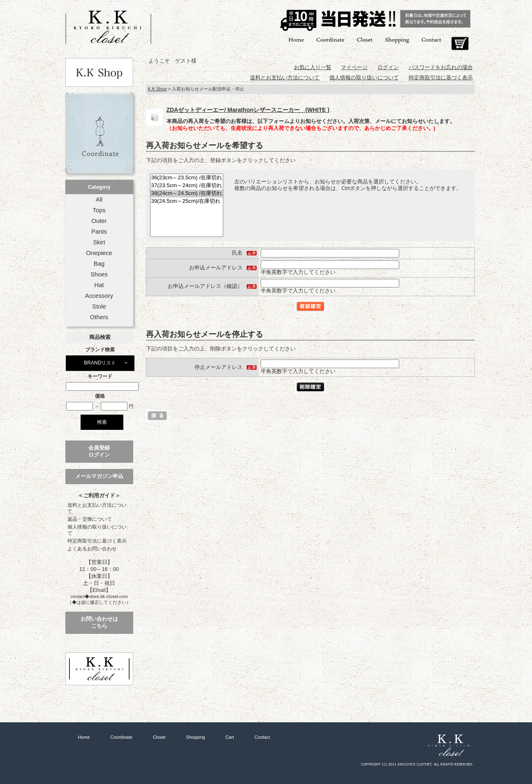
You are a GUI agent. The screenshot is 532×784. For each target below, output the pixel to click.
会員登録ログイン (99, 451)
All (99, 199)
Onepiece (99, 253)
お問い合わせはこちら (99, 622)
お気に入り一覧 (313, 67)
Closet (365, 39)
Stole (99, 306)
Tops (99, 210)
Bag (99, 264)
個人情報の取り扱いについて (97, 530)
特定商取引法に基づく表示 (97, 541)
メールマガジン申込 (99, 476)
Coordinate (330, 39)
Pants (99, 232)
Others (99, 317)
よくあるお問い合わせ (92, 549)
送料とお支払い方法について (97, 508)
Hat (99, 285)
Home (296, 39)
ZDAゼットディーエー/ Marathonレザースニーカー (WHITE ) (248, 110)
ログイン (388, 67)
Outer (99, 221)
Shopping (397, 39)
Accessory (99, 296)
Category (99, 187)
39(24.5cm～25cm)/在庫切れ (187, 201)
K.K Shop (157, 89)
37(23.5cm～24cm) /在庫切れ (187, 186)
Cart (460, 44)
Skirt (99, 242)
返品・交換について (90, 519)
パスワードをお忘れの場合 (441, 67)
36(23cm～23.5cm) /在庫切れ (187, 178)
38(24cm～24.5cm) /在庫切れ (187, 194)
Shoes (99, 274)
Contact (431, 39)
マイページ (354, 67)
